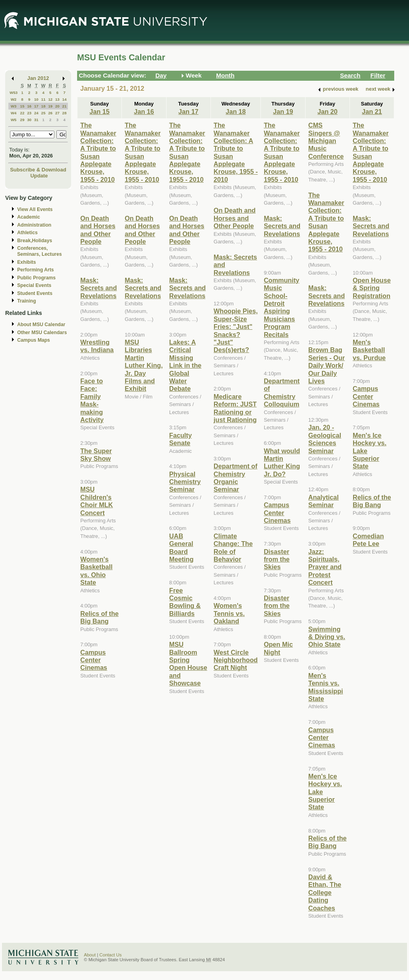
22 (22, 113)
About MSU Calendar (41, 325)
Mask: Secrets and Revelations (99, 288)
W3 (14, 106)
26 (51, 113)
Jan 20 (328, 112)
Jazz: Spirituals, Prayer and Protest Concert (325, 567)
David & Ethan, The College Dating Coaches (325, 892)
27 (57, 113)
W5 (14, 120)
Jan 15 (99, 112)
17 (36, 106)
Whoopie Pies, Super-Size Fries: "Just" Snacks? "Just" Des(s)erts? (236, 330)
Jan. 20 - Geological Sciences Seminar (325, 439)
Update (39, 176)
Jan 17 (189, 112)
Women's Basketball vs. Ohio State (96, 571)
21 (65, 106)
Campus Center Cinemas (94, 660)
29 (22, 120)
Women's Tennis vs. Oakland (229, 613)
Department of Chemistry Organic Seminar (236, 478)
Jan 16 (144, 112)
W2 (14, 99)
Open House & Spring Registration (372, 288)
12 (51, 99)
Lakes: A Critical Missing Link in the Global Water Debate (186, 365)
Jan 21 (372, 112)
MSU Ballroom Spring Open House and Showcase (188, 664)
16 (29, 106)
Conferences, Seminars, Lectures (40, 251)
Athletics (27, 233)
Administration (34, 225)
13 (57, 99)
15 (22, 106)
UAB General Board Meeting (182, 548)
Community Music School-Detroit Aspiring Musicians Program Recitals (281, 307)
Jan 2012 (38, 78)
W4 (14, 113)
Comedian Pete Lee (368, 540)
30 (29, 120)
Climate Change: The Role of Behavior (233, 548)
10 (36, 99)
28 (65, 113)
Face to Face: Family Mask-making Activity (92, 400)
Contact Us (111, 955)
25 (43, 113)
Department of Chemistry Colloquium (282, 392)
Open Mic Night (278, 648)
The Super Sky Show (96, 455)
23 (29, 113)
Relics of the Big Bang (99, 617)
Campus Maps (34, 340)
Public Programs (36, 278)
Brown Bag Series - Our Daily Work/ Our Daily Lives (327, 365)
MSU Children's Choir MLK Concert (97, 501)
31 (36, 120)
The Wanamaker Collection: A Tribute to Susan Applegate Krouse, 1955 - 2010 (98, 152)
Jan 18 (236, 112)
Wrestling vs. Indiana (97, 346)
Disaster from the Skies (277, 559)
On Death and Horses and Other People (98, 230)
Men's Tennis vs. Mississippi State (326, 687)
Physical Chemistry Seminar (185, 482)
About (90, 955)
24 (36, 113)
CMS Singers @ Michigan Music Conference (326, 141)
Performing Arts (36, 270)
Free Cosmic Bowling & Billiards (185, 602)
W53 (14, 93)
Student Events (35, 293)
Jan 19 (283, 112)
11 (43, 99)
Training (27, 301)
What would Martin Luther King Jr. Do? (282, 462)
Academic (29, 217)
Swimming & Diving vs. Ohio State (327, 637)
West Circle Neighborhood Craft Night (236, 660)
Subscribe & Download (38, 170)
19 (51, 106)
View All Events (35, 209)
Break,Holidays (35, 241)
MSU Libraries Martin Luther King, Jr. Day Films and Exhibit (144, 365)
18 (43, 106)
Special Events (34, 285)
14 (65, 99)
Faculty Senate (181, 439)
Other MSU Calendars (42, 333)
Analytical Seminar (324, 501)
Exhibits (27, 262)
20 (57, 106)
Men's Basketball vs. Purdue (369, 350)
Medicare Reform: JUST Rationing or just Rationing (235, 408)
